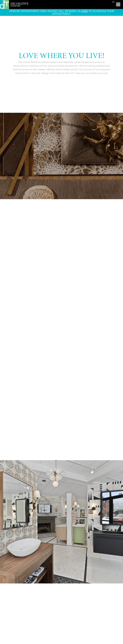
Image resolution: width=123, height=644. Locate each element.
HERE (85, 11)
